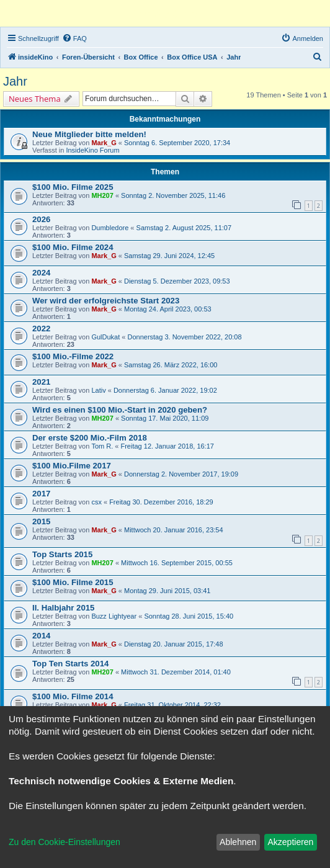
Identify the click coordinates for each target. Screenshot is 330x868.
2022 (41, 329)
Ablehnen (238, 842)
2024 (41, 273)
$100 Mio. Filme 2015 (73, 582)
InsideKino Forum (92, 150)
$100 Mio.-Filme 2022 (73, 356)
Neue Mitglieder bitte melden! (89, 134)
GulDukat (105, 337)
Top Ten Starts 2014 (70, 664)
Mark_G (104, 143)
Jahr (15, 81)
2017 (41, 494)
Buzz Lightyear (114, 616)
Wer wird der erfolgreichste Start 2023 (106, 301)
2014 (41, 636)
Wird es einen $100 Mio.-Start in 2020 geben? (120, 410)
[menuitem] (74, 38)
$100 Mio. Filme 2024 (73, 247)
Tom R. (102, 446)
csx (96, 502)
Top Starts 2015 (62, 554)
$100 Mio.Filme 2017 (72, 466)
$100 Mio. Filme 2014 (73, 696)
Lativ (98, 390)
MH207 (102, 195)
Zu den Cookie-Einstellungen (65, 842)
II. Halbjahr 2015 (63, 608)
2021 (41, 382)
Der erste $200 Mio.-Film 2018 (90, 438)
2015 (41, 521)
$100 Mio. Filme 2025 (73, 187)
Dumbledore (110, 228)
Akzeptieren (290, 842)
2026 (41, 219)
